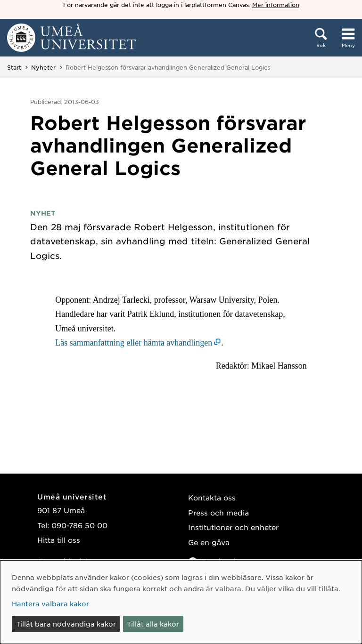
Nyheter (43, 67)
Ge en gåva (209, 542)
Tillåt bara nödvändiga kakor (66, 624)
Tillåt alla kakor (153, 624)
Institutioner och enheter (233, 527)
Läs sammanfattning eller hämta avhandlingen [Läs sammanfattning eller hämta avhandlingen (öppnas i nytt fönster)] (134, 343)
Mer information (276, 5)
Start (14, 67)
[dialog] (181, 602)
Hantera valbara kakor (50, 604)
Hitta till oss (59, 540)
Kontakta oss (212, 497)
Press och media (218, 512)
